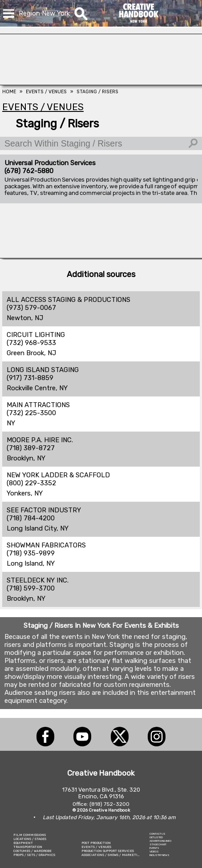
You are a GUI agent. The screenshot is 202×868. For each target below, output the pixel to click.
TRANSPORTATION (28, 847)
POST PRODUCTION (96, 843)
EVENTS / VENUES (96, 847)
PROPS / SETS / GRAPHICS (34, 855)
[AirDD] (101, 83)
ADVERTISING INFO (160, 841)
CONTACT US (158, 834)
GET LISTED (156, 837)
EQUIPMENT (23, 843)
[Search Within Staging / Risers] (101, 143)
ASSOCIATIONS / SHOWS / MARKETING (112, 855)
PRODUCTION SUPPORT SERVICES (108, 851)
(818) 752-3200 (109, 804)
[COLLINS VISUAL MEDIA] (101, 256)
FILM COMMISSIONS (30, 835)
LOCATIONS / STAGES (30, 839)
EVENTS (154, 848)
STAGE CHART (158, 844)
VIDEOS (154, 852)
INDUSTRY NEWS (160, 855)
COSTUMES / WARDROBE (32, 851)
